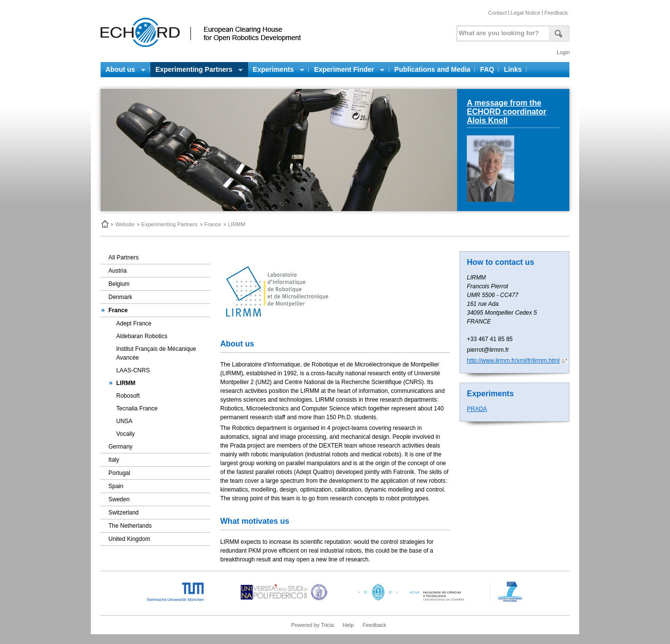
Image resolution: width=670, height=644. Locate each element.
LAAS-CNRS (133, 370)
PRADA (477, 409)
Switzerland (124, 513)
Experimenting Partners (170, 224)
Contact (498, 13)
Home (105, 224)
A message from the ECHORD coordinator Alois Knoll (507, 112)
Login (563, 52)
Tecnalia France (137, 408)
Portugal (119, 473)
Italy (114, 460)
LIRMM (126, 383)
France (213, 224)
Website (125, 224)
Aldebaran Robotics (142, 336)
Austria (117, 271)
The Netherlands (130, 526)
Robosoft (128, 396)
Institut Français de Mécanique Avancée (156, 353)
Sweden (119, 499)
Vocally (126, 434)
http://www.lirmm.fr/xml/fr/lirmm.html (513, 361)
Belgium (119, 284)
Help (348, 625)
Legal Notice (526, 13)
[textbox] (502, 31)
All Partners (124, 258)
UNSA (124, 421)
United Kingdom (129, 539)
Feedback (556, 13)
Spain (116, 486)
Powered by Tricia (312, 625)
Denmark (120, 297)
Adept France (134, 323)
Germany (120, 447)
